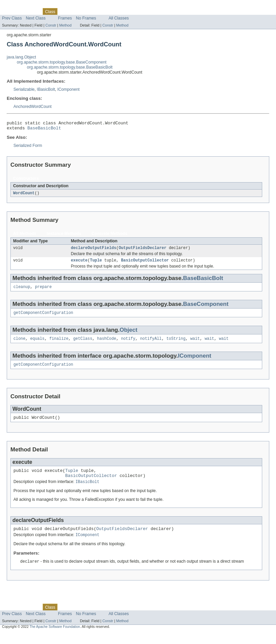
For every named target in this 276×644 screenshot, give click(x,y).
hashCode (107, 344)
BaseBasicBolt (44, 130)
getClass (83, 344)
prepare (43, 291)
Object (129, 335)
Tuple (96, 264)
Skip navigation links (18, 6)
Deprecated (96, 11)
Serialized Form (28, 148)
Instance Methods (64, 236)
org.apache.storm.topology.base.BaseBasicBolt (70, 67)
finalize (59, 344)
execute (79, 264)
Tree (77, 11)
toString (176, 344)
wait (195, 344)
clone (19, 344)
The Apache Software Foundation (55, 638)
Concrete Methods (110, 236)
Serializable (24, 89)
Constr (51, 25)
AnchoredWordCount (32, 107)
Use (65, 11)
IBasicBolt (46, 89)
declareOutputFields (94, 251)
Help (128, 11)
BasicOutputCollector (145, 264)
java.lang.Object (21, 57)
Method (65, 25)
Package (31, 11)
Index (115, 11)
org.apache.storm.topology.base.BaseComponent (62, 62)
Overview (11, 11)
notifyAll (151, 344)
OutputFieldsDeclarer (143, 251)
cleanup (22, 291)
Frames (65, 18)
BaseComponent (206, 308)
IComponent (68, 89)
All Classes (119, 18)
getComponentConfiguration (43, 318)
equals (37, 344)
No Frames (86, 18)
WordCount (24, 195)
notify (128, 344)
